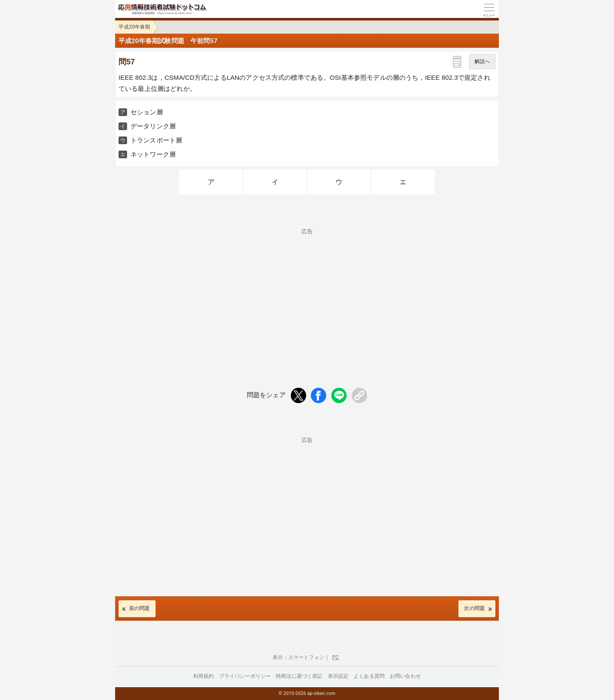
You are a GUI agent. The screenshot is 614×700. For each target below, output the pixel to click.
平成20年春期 (135, 27)
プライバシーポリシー (245, 676)
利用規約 (204, 676)
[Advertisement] (307, 294)
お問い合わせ (405, 676)
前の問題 (140, 608)
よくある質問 (369, 676)
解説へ (482, 61)
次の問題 (474, 608)
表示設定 (338, 676)
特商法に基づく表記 (299, 676)
